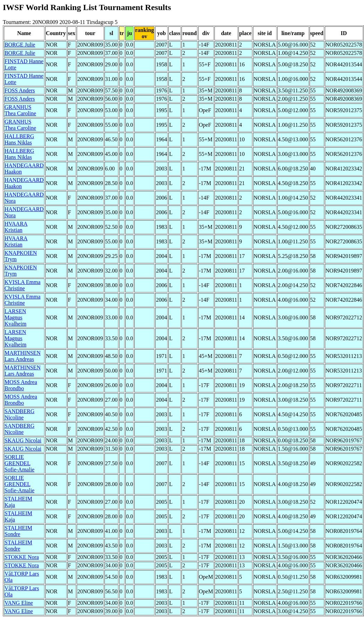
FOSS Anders (20, 90)
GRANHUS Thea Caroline (20, 110)
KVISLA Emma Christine (23, 285)
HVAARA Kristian (16, 227)
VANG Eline (19, 603)
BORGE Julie (20, 45)
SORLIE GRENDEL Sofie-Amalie (19, 463)
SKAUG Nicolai (23, 440)
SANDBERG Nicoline (19, 414)
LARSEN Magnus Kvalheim (15, 317)
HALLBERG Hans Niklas (19, 139)
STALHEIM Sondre (18, 531)
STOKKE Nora (22, 557)
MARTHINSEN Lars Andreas (23, 356)
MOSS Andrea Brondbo (21, 385)
